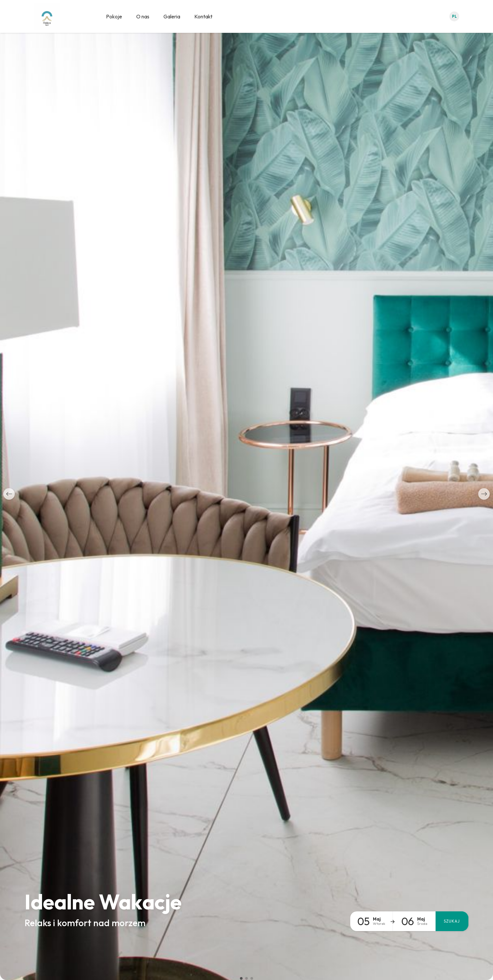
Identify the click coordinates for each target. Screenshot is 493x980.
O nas (143, 16)
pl (454, 16)
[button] (9, 494)
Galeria (172, 16)
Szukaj (452, 921)
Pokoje (114, 16)
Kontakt (203, 16)
